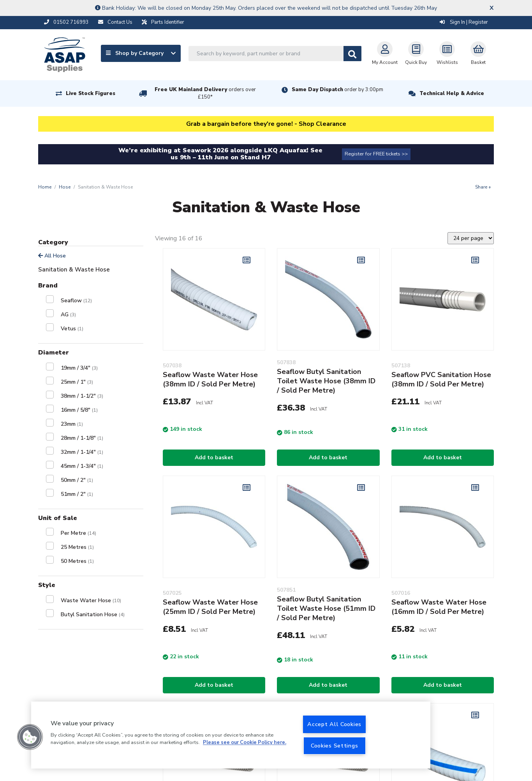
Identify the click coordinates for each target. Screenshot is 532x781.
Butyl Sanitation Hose (93, 614)
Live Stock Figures (91, 93)
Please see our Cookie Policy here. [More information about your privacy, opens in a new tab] (245, 743)
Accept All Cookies (334, 724)
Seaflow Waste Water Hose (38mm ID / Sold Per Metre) (210, 379)
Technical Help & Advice (452, 93)
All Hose (52, 256)
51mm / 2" (77, 494)
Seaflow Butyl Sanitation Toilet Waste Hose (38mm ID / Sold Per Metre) (326, 381)
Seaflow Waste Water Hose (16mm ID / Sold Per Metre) (439, 607)
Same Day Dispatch (337, 90)
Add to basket (214, 457)
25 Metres (77, 547)
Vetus (72, 329)
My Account (385, 53)
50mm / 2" (77, 480)
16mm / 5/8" (79, 410)
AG (68, 315)
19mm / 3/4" (79, 368)
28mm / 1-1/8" (82, 438)
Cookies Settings (335, 746)
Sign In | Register (464, 22)
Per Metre (78, 533)
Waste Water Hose (91, 600)
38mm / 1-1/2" (82, 396)
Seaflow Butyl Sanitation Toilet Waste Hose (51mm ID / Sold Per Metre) (326, 608)
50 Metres (77, 561)
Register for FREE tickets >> (376, 154)
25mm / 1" (77, 382)
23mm (72, 424)
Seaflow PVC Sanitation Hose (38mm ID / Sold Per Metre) (441, 379)
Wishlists (447, 53)
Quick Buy (416, 53)
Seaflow (76, 301)
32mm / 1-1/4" (82, 452)
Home (45, 187)
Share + (483, 187)
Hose (65, 187)
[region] (231, 735)
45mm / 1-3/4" (82, 466)
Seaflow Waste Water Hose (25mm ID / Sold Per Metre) (210, 607)
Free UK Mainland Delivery (205, 93)
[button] (30, 737)
